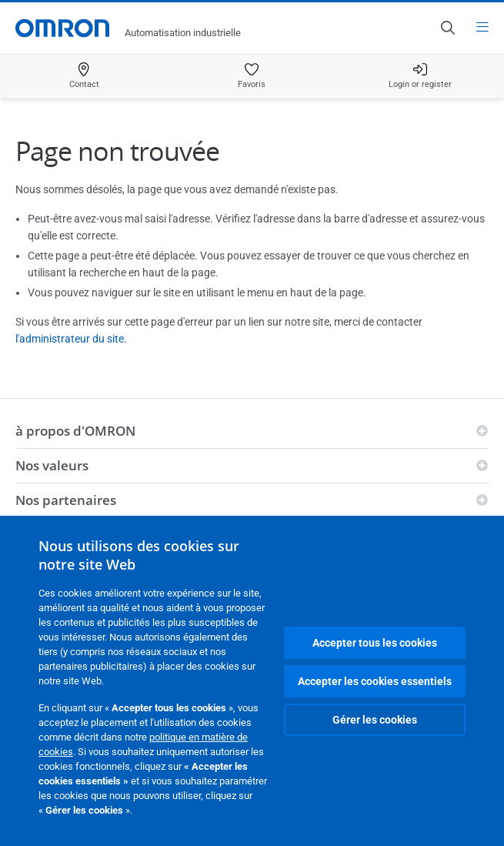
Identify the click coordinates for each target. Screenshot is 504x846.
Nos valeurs (52, 465)
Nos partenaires (66, 500)
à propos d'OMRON (75, 431)
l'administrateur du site (70, 339)
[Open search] (447, 28)
